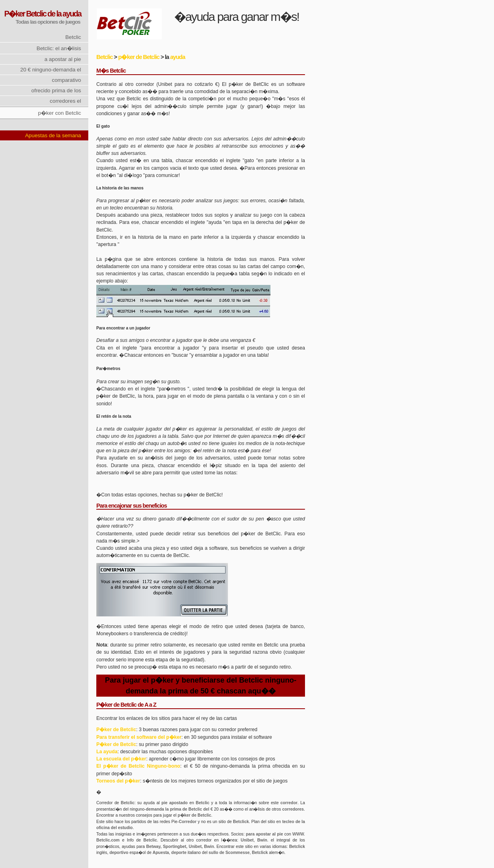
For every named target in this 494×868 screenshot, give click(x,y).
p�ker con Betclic (60, 113)
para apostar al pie (265, 834)
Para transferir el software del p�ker (139, 737)
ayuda (178, 57)
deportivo (119, 853)
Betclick (241, 822)
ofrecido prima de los (56, 90)
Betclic (73, 37)
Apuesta (161, 853)
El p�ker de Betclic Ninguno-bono (138, 766)
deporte (179, 853)
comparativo (66, 80)
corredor (289, 803)
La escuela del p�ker (121, 759)
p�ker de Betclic (139, 57)
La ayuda (107, 752)
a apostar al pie (63, 59)
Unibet (247, 840)
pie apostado (174, 803)
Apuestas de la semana (53, 135)
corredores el (65, 101)
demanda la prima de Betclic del (177, 809)
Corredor (187, 822)
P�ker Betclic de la (33, 14)
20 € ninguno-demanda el (51, 70)
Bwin (262, 840)
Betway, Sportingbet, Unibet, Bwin (180, 847)
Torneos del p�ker (118, 781)
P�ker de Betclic (116, 730)
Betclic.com (108, 840)
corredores (293, 809)
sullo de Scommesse (229, 853)
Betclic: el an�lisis (59, 48)
